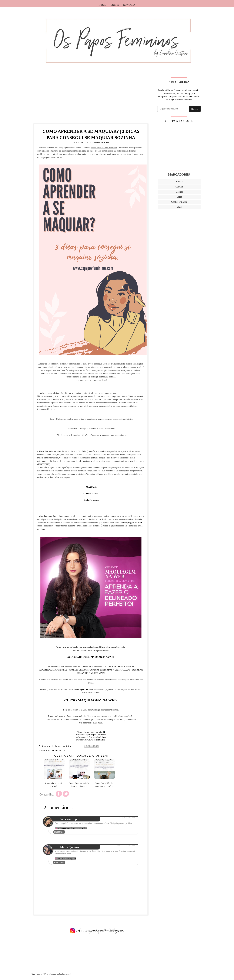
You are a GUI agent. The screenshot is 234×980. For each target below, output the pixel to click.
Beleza (179, 182)
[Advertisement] (91, 98)
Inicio (103, 5)
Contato (129, 5)
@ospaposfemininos (97, 737)
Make (62, 750)
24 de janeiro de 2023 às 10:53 (127, 818)
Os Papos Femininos (97, 735)
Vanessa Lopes (70, 819)
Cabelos (179, 187)
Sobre (115, 5)
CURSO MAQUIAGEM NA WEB (91, 700)
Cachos (179, 192)
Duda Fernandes (92, 500)
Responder (59, 832)
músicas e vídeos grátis (67, 859)
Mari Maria (92, 487)
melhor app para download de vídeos (72, 828)
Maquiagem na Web (133, 523)
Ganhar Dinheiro (179, 202)
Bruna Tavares (92, 493)
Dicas (55, 750)
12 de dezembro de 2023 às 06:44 (126, 846)
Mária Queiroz (70, 847)
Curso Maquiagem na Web (80, 689)
